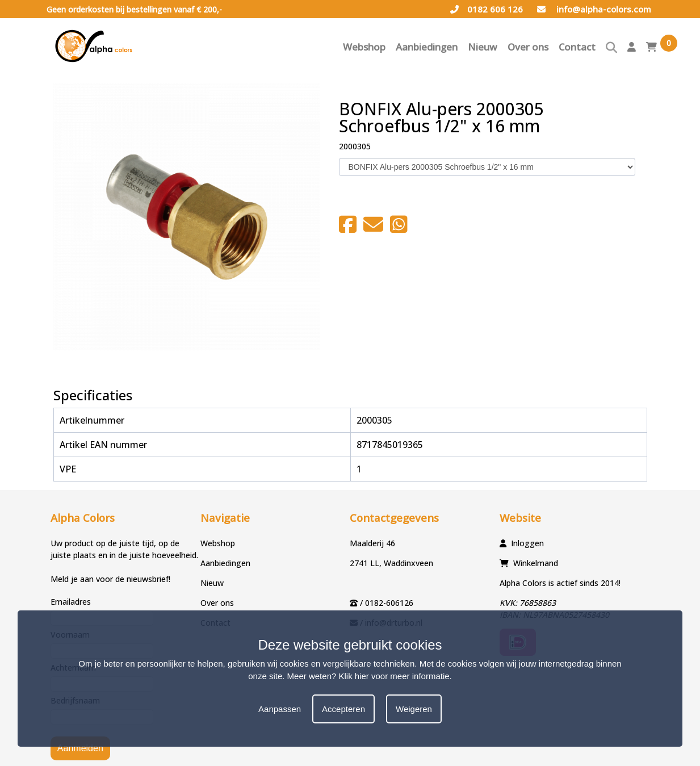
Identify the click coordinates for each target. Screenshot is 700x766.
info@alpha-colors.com (594, 9)
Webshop (364, 47)
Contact (577, 47)
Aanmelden (80, 748)
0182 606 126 (487, 9)
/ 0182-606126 (387, 603)
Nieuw (483, 47)
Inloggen (527, 543)
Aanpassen (280, 709)
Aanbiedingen (427, 47)
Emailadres (71, 602)
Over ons (528, 47)
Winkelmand (536, 563)
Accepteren (343, 709)
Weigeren (414, 709)
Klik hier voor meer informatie (394, 676)
